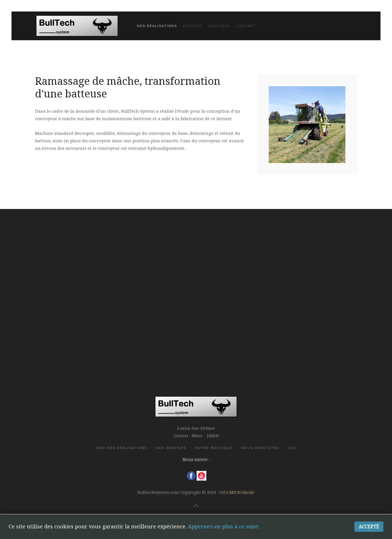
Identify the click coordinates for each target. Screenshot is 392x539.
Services (193, 26)
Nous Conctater (260, 448)
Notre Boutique (214, 448)
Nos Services (171, 448)
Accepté (369, 527)
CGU (293, 448)
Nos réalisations (157, 26)
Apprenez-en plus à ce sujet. (224, 526)
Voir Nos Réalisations (121, 448)
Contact (246, 26)
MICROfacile (242, 492)
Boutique (220, 26)
